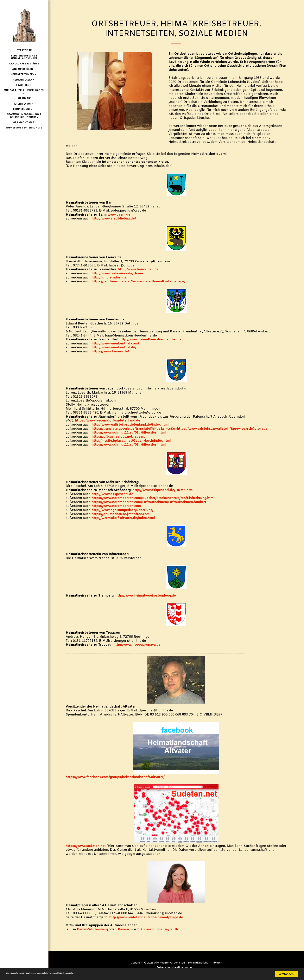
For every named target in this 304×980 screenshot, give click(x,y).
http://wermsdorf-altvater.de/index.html (123, 518)
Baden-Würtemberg (92, 930)
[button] (24, 69)
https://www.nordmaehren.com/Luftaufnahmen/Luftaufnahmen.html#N (149, 502)
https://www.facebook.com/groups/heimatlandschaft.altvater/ (115, 777)
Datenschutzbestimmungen (175, 967)
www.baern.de (119, 215)
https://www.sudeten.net (86, 846)
